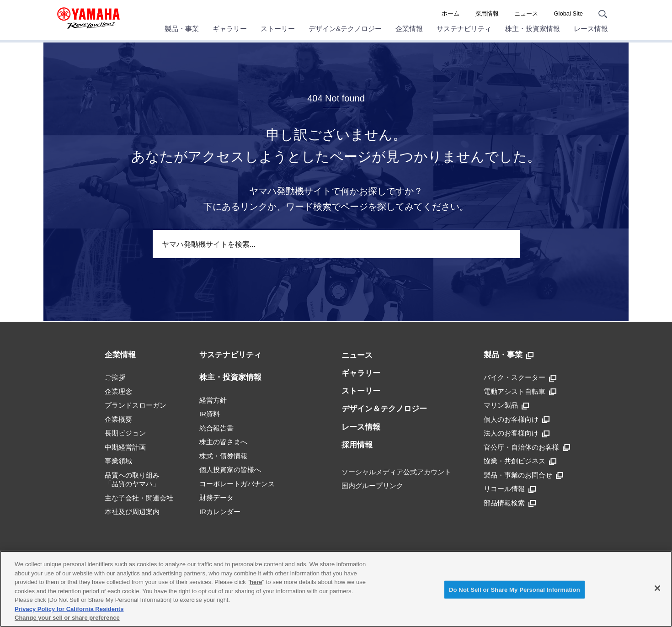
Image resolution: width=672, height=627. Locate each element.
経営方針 (213, 400)
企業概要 (118, 419)
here (256, 582)
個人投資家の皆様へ (230, 470)
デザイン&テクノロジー (345, 29)
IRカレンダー (220, 512)
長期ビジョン (125, 433)
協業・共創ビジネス (520, 461)
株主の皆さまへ (223, 442)
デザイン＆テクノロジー (384, 409)
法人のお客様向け (517, 433)
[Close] (657, 588)
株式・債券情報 (223, 456)
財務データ (216, 497)
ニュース (526, 13)
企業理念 (118, 391)
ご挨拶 (115, 377)
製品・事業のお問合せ (523, 475)
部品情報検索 (510, 503)
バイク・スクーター (520, 377)
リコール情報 (510, 489)
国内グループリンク (372, 486)
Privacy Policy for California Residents (69, 609)
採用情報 (487, 13)
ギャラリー (230, 29)
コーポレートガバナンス (237, 484)
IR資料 (210, 414)
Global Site (568, 13)
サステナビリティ (464, 29)
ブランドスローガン (136, 405)
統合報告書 (216, 428)
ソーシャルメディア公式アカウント (396, 472)
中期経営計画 (125, 447)
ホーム (451, 13)
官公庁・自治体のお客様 (527, 447)
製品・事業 (182, 29)
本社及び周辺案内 (132, 512)
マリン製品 (506, 405)
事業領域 (118, 461)
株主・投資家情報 (533, 29)
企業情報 (409, 29)
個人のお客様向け (517, 420)
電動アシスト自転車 (520, 392)
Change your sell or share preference (67, 618)
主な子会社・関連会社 (139, 498)
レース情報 (591, 29)
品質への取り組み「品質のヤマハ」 (132, 480)
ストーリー (278, 29)
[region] (336, 589)
